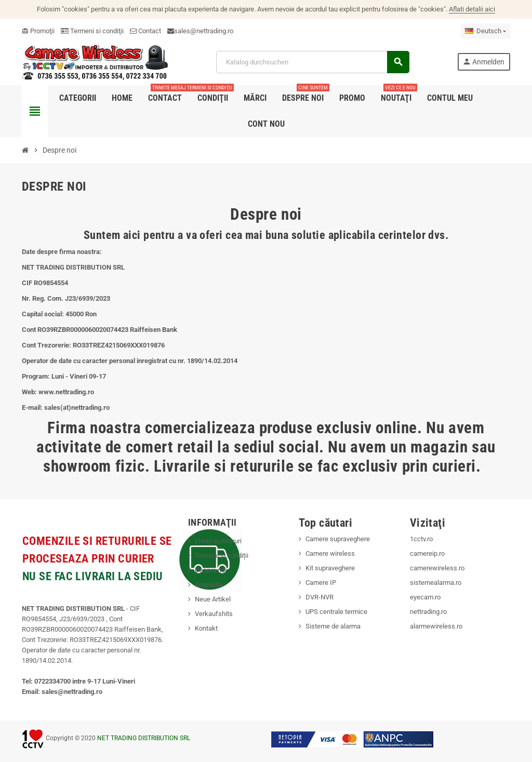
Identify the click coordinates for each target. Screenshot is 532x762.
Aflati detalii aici (472, 9)
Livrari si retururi (218, 541)
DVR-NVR (320, 597)
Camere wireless (330, 553)
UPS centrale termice (336, 612)
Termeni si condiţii (92, 31)
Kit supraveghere (330, 568)
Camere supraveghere (338, 539)
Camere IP (321, 583)
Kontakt (206, 628)
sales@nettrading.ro (204, 31)
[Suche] (313, 62)
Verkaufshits (214, 614)
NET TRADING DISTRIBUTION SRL (144, 738)
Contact (145, 31)
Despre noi (211, 570)
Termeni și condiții (222, 556)
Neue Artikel (213, 599)
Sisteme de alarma (333, 626)
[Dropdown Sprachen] (486, 31)
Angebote (209, 585)
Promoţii (38, 31)
